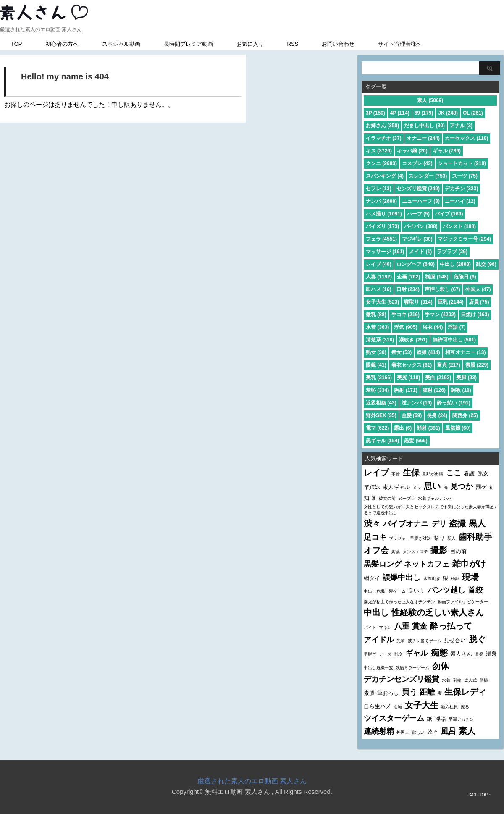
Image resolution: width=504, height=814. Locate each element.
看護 (469, 474)
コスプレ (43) (417, 163)
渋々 (372, 523)
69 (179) (424, 113)
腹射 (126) (434, 390)
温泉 (491, 654)
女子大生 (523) (382, 302)
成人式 (470, 680)
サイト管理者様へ (400, 44)
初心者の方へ (62, 44)
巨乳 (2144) (451, 302)
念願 (398, 707)
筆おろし (388, 693)
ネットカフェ (427, 564)
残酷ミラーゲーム (412, 668)
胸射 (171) (406, 390)
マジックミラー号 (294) (464, 239)
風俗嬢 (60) (458, 428)
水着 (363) (377, 327)
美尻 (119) (408, 378)
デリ (439, 524)
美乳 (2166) (379, 378)
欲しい (418, 732)
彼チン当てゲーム (425, 641)
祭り (439, 538)
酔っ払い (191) (453, 403)
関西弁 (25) (465, 415)
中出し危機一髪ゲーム (385, 591)
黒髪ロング (383, 564)
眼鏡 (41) (376, 365)
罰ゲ (481, 487)
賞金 (420, 626)
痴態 (439, 653)
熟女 (483, 474)
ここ (454, 473)
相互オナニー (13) (466, 352)
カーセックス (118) (466, 138)
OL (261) (473, 113)
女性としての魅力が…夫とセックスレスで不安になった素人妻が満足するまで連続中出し (431, 510)
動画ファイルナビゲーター (463, 602)
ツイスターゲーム (394, 718)
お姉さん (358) (382, 126)
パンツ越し (446, 590)
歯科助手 (475, 537)
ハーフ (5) (418, 214)
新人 (451, 538)
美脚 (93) (466, 378)
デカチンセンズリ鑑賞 (402, 679)
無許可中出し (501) (454, 340)
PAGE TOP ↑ (479, 795)
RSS (293, 44)
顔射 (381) (428, 428)
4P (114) (400, 113)
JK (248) (448, 113)
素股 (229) (477, 365)
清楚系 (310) (380, 340)
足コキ (375, 537)
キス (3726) (379, 151)
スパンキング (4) (385, 176)
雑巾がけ (469, 564)
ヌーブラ (407, 498)
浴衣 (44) (433, 327)
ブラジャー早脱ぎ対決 (410, 538)
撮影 (439, 550)
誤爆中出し (402, 578)
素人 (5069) (430, 100)
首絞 (475, 590)
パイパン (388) (421, 226)
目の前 (458, 551)
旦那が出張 (433, 474)
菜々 (433, 732)
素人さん (461, 654)
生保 (411, 473)
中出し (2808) (455, 264)
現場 (470, 577)
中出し (376, 612)
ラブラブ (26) (452, 252)
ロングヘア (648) (416, 264)
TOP (17, 44)
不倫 (396, 474)
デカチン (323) (461, 189)
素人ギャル (396, 487)
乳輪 (457, 680)
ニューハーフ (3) (421, 201)
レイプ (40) (379, 264)
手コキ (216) (406, 315)
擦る (465, 707)
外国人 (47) (478, 289)
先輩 (401, 641)
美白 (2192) (438, 378)
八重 (402, 626)
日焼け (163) (475, 315)
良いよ (416, 591)
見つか (462, 486)
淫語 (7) (457, 327)
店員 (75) (479, 302)
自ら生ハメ (377, 706)
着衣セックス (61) (412, 365)
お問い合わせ (338, 44)
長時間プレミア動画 (188, 44)
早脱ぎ (370, 654)
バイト (370, 627)
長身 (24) (437, 415)
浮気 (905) (406, 327)
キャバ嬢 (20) (412, 151)
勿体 (441, 666)
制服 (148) (437, 277)
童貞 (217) (448, 365)
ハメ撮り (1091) (384, 214)
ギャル (417, 653)
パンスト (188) (459, 226)
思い (432, 486)
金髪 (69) (412, 415)
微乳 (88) (376, 315)
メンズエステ (415, 552)
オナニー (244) (423, 138)
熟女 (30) (376, 352)
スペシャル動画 (121, 44)
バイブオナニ (406, 524)
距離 (427, 692)
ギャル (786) (447, 151)
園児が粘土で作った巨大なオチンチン (399, 602)
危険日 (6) (465, 277)
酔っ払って (451, 626)
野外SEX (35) (381, 415)
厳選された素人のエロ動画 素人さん (252, 781)
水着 (446, 680)
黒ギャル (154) (382, 441)
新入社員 (449, 707)
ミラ (417, 487)
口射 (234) (408, 289)
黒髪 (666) (416, 441)
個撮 (484, 680)
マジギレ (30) (417, 239)
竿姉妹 (372, 487)
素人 (467, 731)
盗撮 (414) (428, 352)
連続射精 (379, 731)
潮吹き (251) (413, 340)
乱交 (399, 654)
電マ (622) (377, 428)
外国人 (403, 732)
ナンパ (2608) (381, 201)
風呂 (449, 731)
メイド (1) (420, 252)
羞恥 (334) (377, 390)
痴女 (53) (402, 352)
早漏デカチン (461, 719)
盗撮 (457, 523)
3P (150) (375, 113)
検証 (455, 579)
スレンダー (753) (428, 176)
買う (409, 692)
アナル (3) (461, 126)
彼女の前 (387, 498)
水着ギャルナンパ (435, 498)
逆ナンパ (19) (417, 403)
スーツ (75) (465, 176)
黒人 (477, 523)
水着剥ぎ (432, 579)
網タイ (372, 578)
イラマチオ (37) (384, 138)
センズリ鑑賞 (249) (418, 189)
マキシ (385, 627)
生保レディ (465, 692)
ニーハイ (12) (460, 201)
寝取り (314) (418, 302)
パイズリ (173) (382, 226)
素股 (369, 693)
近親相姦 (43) (381, 403)
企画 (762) (408, 277)
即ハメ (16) (379, 289)
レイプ (376, 473)
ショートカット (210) (462, 163)
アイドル (379, 640)
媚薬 (396, 552)
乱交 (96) (486, 264)
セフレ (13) (379, 189)
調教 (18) (461, 390)
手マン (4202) (440, 315)
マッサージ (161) (385, 252)
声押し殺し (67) (442, 289)
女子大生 (422, 705)
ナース (385, 654)
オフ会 (376, 550)
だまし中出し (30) (424, 126)
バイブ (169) (449, 214)
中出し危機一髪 (378, 668)
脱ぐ (477, 639)
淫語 (441, 719)
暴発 (479, 654)
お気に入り (250, 44)
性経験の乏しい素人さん (438, 612)
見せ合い (455, 640)
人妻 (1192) (379, 277)
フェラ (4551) (381, 239)
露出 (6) (403, 428)
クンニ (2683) (381, 163)
